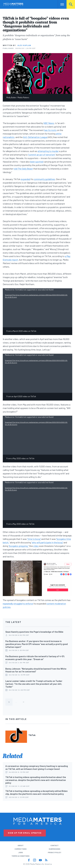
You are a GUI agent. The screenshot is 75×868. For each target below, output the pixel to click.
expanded (25, 179)
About (21, 845)
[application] (37, 308)
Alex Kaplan (24, 45)
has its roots (50, 130)
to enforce (28, 604)
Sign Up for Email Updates (25, 833)
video (36, 546)
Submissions (54, 849)
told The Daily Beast (23, 169)
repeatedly (8, 604)
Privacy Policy (54, 852)
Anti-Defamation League (35, 137)
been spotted (37, 162)
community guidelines (44, 179)
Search (71, 4)
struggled (18, 604)
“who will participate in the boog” (47, 542)
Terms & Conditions (21, 856)
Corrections (21, 849)
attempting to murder (48, 151)
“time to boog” (34, 539)
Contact (54, 845)
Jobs (21, 852)
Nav (60, 4)
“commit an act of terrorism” (42, 155)
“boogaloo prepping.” (19, 546)
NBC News (49, 123)
